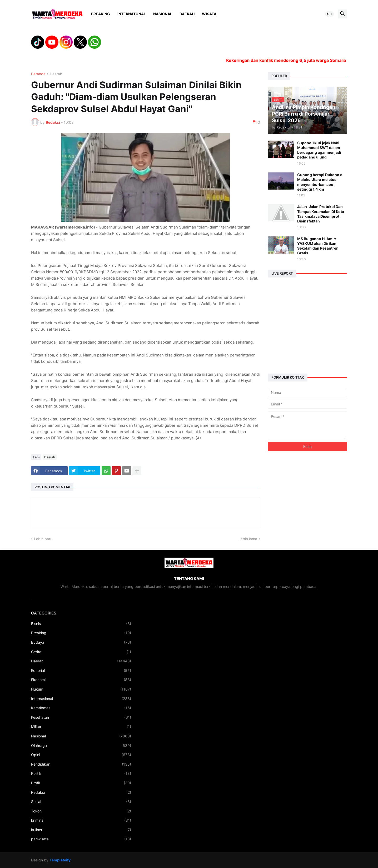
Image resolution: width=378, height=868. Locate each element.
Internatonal (132, 14)
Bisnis (81, 624)
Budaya (81, 642)
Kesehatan (81, 717)
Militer (81, 727)
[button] (330, 14)
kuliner (81, 830)
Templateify (60, 860)
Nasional (163, 14)
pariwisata (81, 839)
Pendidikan (81, 764)
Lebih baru (43, 539)
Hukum (81, 689)
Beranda (38, 74)
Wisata (209, 14)
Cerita (81, 652)
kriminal (81, 820)
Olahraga (81, 746)
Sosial (81, 802)
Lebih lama (248, 539)
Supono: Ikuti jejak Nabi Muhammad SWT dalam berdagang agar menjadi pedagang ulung (319, 150)
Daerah (187, 14)
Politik (81, 773)
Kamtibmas (81, 708)
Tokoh (81, 811)
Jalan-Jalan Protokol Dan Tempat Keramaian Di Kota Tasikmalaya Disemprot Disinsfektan (321, 214)
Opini (81, 755)
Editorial (81, 671)
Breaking (101, 14)
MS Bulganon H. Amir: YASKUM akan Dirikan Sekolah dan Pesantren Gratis (318, 246)
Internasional (81, 699)
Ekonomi (81, 680)
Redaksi (81, 792)
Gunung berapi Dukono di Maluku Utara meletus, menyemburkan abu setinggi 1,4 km (320, 182)
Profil (81, 783)
